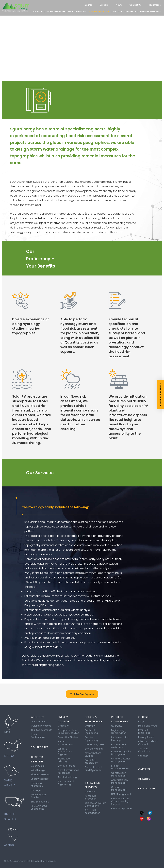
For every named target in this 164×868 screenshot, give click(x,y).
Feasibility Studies (68, 737)
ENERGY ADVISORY (77, 12)
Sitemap (143, 754)
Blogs (141, 721)
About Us (38, 12)
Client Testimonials (39, 738)
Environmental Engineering (40, 807)
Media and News (148, 726)
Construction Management (119, 772)
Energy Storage (40, 780)
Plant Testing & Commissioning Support (120, 798)
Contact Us (134, 5)
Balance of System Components (92, 803)
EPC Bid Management (66, 742)
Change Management (119, 786)
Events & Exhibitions (144, 731)
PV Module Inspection (91, 795)
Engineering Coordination (119, 731)
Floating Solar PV (41, 776)
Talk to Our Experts (82, 694)
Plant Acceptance (122, 805)
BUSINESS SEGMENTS (56, 12)
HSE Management (122, 791)
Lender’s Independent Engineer (65, 750)
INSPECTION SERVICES (151, 12)
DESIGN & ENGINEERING (99, 12)
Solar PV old (38, 767)
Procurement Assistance (119, 745)
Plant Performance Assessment (66, 771)
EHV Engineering (40, 802)
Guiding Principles (41, 726)
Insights (84, 5)
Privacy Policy (146, 736)
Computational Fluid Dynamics (94, 767)
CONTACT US (147, 787)
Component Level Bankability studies (69, 731)
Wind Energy (38, 772)
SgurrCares (154, 5)
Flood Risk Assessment (92, 760)
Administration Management (120, 779)
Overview (63, 726)
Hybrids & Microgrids (37, 785)
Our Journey (38, 721)
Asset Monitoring (68, 777)
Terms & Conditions (145, 749)
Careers (101, 5)
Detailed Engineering (91, 738)
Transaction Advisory (65, 758)
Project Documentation (121, 765)
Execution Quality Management (122, 752)
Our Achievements (40, 731)
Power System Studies (39, 796)
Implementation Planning (121, 738)
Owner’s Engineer (95, 744)
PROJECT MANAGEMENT (125, 12)
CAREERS (144, 767)
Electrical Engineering (91, 731)
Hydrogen (37, 791)
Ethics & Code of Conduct (148, 742)
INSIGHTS (144, 777)
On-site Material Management (121, 758)
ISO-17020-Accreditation (93, 811)
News (116, 5)
